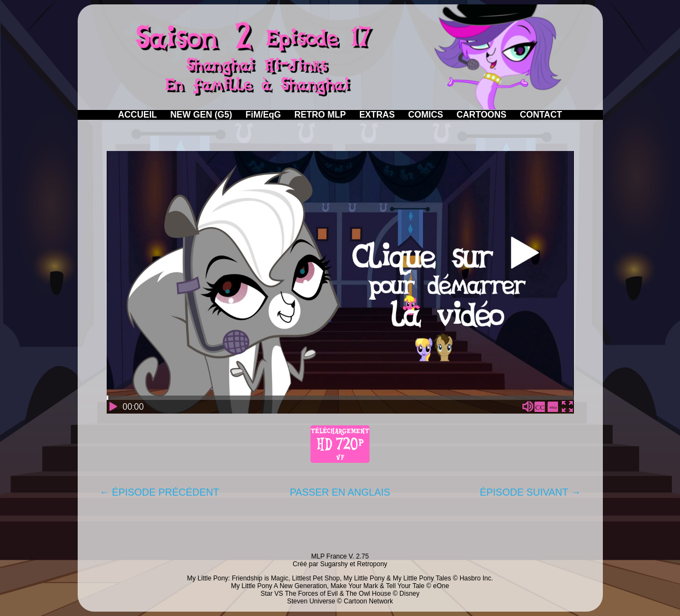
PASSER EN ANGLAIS (340, 492)
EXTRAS (377, 115)
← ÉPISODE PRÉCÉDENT (159, 492)
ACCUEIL (138, 115)
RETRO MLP (320, 115)
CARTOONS (481, 115)
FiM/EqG (263, 115)
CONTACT (541, 115)
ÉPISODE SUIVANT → (530, 492)
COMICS (426, 115)
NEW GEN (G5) (201, 115)
